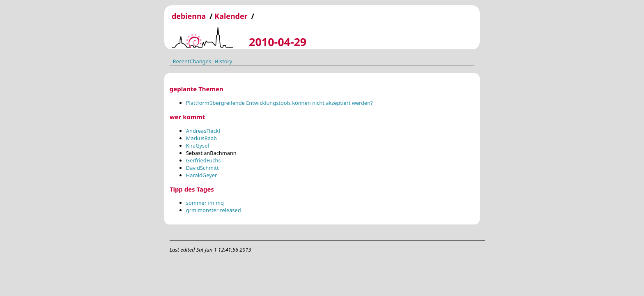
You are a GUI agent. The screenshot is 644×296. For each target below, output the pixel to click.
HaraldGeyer (201, 175)
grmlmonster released (214, 210)
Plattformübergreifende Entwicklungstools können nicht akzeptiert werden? (279, 103)
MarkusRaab (201, 138)
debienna (189, 16)
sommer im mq (205, 203)
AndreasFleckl (203, 131)
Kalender (231, 16)
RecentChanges (192, 61)
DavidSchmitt (202, 168)
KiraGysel (198, 146)
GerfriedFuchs (204, 160)
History (223, 61)
